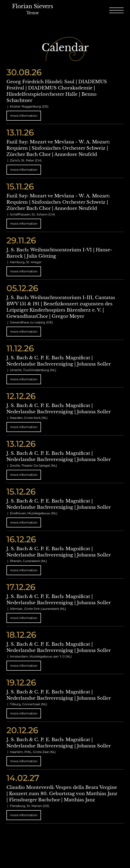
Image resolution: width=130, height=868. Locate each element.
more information (24, 116)
